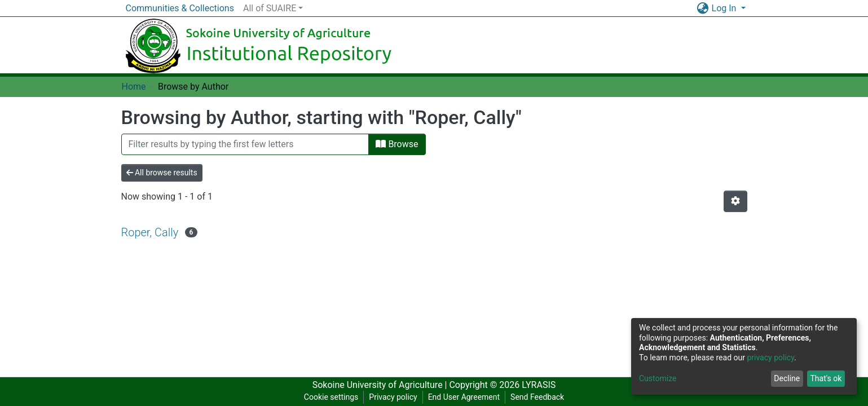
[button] (703, 8)
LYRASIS (539, 385)
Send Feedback (537, 397)
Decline (787, 378)
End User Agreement (464, 397)
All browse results (162, 173)
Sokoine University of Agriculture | (381, 385)
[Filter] (245, 144)
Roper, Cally (150, 232)
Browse (397, 144)
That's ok (826, 378)
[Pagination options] (735, 201)
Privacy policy (393, 397)
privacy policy (770, 358)
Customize (658, 378)
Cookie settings (331, 397)
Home (134, 87)
